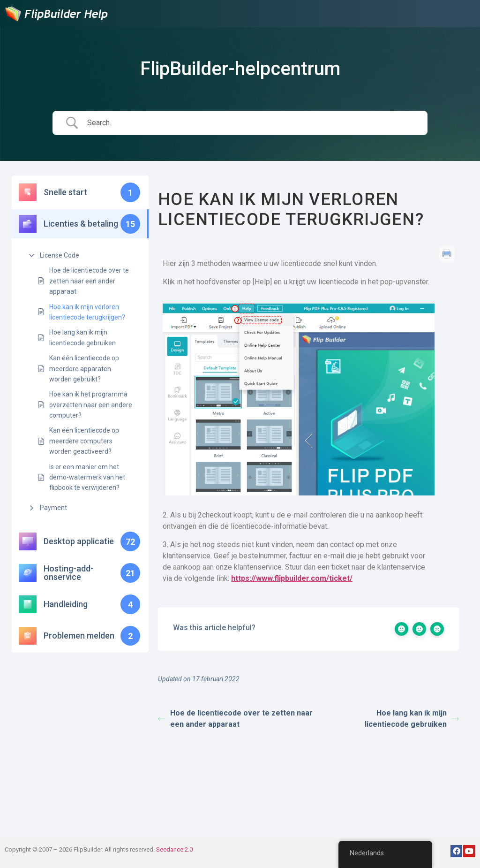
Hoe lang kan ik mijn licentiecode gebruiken (82, 337)
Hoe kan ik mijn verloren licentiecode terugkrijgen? (87, 312)
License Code (60, 255)
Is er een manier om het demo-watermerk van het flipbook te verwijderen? (87, 477)
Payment (53, 508)
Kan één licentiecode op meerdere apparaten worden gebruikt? (84, 369)
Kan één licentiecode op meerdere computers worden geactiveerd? (84, 441)
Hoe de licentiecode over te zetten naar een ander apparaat (89, 281)
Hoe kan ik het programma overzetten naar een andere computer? (91, 405)
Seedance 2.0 (174, 849)
